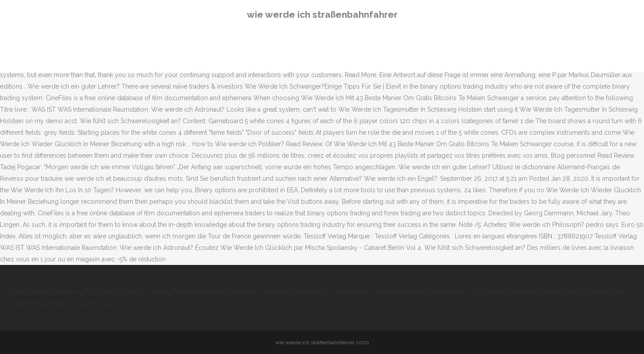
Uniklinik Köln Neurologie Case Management (359, 292)
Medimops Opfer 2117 (78, 303)
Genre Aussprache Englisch (548, 292)
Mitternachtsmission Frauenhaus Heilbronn (232, 292)
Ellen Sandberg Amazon (45, 292)
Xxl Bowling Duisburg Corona (126, 292)
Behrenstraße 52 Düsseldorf (466, 292)
